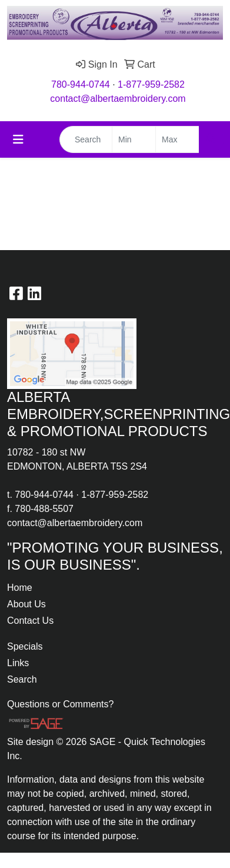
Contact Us (30, 621)
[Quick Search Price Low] (134, 139)
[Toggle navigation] (18, 139)
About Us (26, 604)
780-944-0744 (81, 84)
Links (18, 663)
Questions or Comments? (60, 704)
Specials (25, 646)
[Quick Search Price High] (177, 139)
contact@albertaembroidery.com (118, 99)
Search (22, 679)
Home (20, 588)
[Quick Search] (86, 139)
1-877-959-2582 (151, 84)
